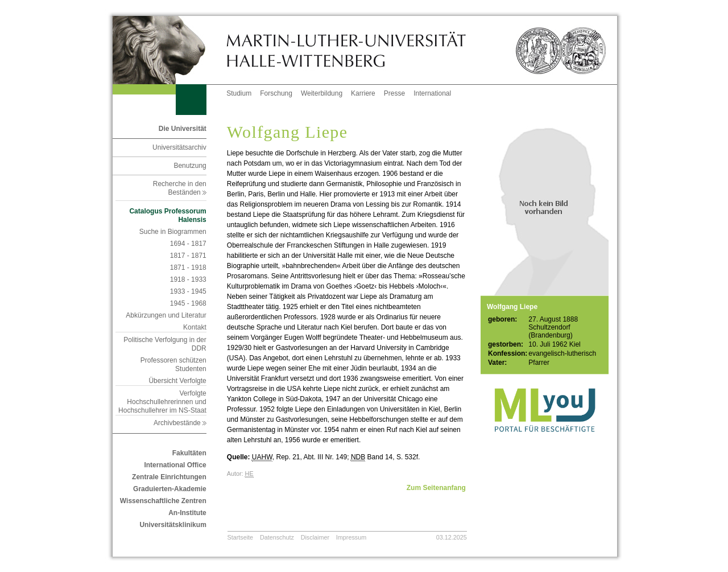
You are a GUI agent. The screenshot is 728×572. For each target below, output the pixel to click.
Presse (394, 93)
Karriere (363, 93)
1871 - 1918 (188, 268)
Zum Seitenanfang (436, 488)
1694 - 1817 (188, 244)
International (432, 93)
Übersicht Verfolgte (177, 381)
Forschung (276, 93)
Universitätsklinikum (173, 525)
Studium (239, 93)
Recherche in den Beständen (180, 188)
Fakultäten (189, 453)
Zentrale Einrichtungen (169, 477)
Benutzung (190, 166)
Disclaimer (315, 537)
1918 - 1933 (188, 279)
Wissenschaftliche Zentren (163, 501)
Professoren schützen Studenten (173, 365)
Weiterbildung (322, 93)
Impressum (351, 537)
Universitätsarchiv (179, 147)
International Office (175, 465)
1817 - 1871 (188, 256)
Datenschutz (277, 537)
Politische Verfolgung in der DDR (165, 344)
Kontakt (195, 327)
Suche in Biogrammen (173, 232)
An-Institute (187, 513)
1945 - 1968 (188, 303)
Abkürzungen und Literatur (166, 315)
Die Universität (183, 129)
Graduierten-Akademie (170, 489)
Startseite (241, 537)
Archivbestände (180, 423)
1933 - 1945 (188, 291)
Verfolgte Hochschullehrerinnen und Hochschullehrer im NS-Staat (162, 402)
